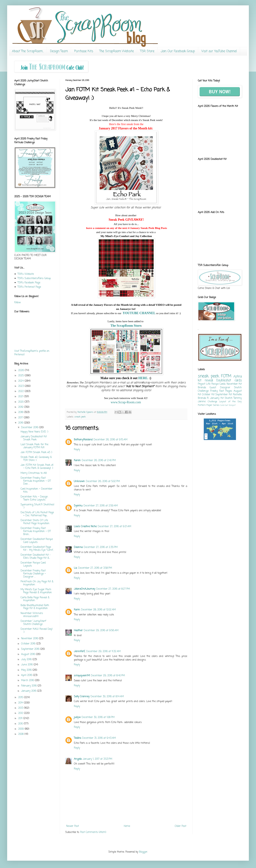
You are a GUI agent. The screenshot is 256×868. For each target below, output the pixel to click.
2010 (21, 724)
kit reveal (205, 380)
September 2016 (31, 649)
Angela (78, 759)
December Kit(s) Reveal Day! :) (37, 631)
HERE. (143, 378)
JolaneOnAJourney (85, 589)
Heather (78, 631)
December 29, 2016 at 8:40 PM (108, 676)
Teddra (77, 738)
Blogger (143, 852)
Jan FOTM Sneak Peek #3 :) (36, 452)
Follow (17, 303)
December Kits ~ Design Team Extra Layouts (34, 498)
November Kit (234, 384)
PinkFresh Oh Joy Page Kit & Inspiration (37, 583)
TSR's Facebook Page (29, 283)
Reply (77, 450)
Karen (77, 460)
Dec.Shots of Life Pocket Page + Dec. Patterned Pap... (37, 514)
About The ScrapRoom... (28, 51)
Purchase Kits (84, 51)
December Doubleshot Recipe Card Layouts (37, 541)
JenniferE (80, 651)
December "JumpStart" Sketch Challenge (34, 623)
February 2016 (29, 686)
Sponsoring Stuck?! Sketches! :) (37, 506)
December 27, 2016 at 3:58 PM (95, 568)
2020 (21, 402)
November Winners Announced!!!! (32, 615)
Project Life (204, 384)
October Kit (208, 395)
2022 (21, 391)
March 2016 (28, 680)
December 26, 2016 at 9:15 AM (110, 440)
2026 (22, 370)
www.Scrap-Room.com (126, 402)
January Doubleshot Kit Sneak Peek (34, 438)
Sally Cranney (82, 697)
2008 (21, 734)
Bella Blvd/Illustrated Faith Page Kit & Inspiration (35, 607)
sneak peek (80, 417)
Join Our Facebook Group (178, 51)
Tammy (238, 398)
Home (127, 826)
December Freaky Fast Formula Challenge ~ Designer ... (33, 574)
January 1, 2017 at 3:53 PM (97, 759)
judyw (77, 717)
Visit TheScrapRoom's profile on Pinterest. (32, 353)
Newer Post (73, 826)
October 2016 (29, 644)
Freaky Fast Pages (221, 391)
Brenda (202, 388)
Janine (202, 402)
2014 (21, 703)
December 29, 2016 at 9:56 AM (101, 631)
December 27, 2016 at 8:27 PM (113, 589)
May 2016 (27, 670)
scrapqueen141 (82, 676)
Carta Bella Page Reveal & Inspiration (35, 599)
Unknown (79, 481)
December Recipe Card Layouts (33, 564)
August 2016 (29, 654)
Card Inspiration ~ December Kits (36, 490)
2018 (21, 412)
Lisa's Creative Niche (85, 527)
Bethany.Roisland (83, 440)
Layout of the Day (230, 402)
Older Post (181, 826)
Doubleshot (224, 380)
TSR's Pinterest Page (29, 287)
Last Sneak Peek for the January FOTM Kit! (34, 446)
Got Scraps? (230, 405)
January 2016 (29, 691)
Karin (77, 610)
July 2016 (27, 660)
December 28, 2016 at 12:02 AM (98, 610)
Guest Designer (220, 388)
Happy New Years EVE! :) (34, 432)
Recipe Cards (219, 384)
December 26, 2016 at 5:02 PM (103, 481)
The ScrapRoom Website (117, 51)
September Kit (224, 395)
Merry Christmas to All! (34, 473)
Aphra (238, 377)
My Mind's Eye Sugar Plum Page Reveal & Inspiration (36, 591)
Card (222, 405)
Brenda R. (203, 398)
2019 (21, 407)
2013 (21, 708)
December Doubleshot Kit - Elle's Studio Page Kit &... (36, 557)
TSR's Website (26, 274)
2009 (21, 729)
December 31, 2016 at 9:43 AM (99, 738)
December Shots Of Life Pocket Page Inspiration (35, 522)
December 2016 (30, 428)
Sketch (229, 398)
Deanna (78, 547)
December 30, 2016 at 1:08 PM (98, 717)
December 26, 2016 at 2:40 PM (99, 460)
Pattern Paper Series (209, 405)
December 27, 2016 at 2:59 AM (101, 506)
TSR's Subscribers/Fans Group (34, 278)
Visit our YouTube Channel (219, 51)
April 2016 (27, 675)
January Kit (217, 398)
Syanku (78, 506)
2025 (21, 376)
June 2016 (27, 665)
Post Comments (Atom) (93, 832)
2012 (21, 713)
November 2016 (30, 639)
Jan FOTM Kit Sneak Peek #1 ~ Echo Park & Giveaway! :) (37, 467)
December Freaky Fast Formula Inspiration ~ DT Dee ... (36, 481)
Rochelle (237, 395)
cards (238, 380)
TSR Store (147, 51)
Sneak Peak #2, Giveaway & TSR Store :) (36, 459)
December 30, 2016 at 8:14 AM (107, 697)
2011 (21, 718)
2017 (21, 418)
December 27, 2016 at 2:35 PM (101, 547)
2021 (21, 397)
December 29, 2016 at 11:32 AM (103, 651)
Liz (75, 568)
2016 (21, 423)
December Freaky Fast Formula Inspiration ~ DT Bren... (36, 531)
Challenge (212, 402)
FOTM (226, 376)
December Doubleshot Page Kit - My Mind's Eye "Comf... (37, 549)
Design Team (59, 51)
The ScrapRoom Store (126, 326)
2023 (21, 386)
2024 (21, 381)
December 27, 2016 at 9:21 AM (114, 527)
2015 (21, 697)
